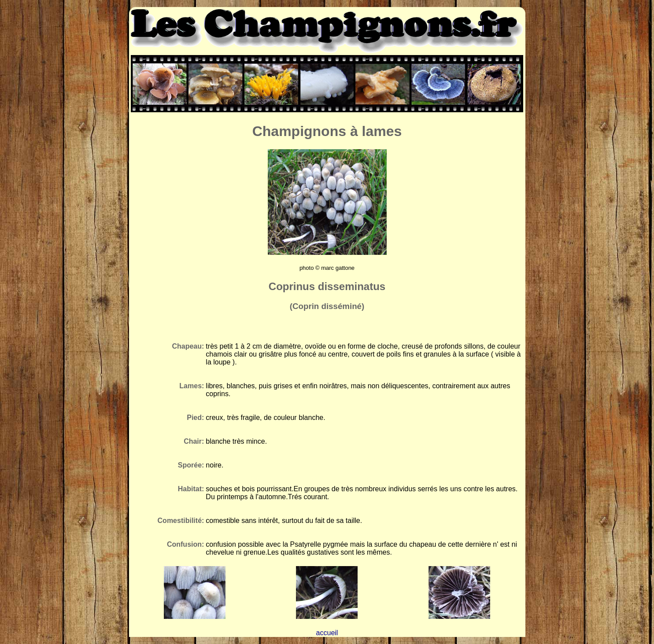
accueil (327, 633)
